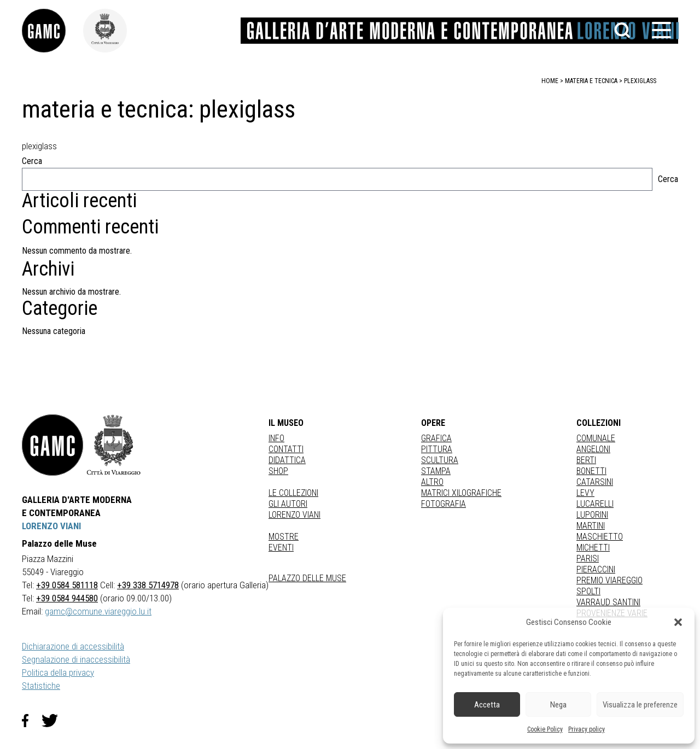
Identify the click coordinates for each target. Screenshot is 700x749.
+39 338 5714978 (148, 585)
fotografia (444, 504)
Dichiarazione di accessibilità (73, 646)
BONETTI (591, 471)
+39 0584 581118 (67, 585)
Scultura (440, 460)
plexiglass (640, 81)
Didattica (287, 460)
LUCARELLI (595, 504)
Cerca (32, 161)
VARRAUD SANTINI (608, 602)
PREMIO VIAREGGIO (609, 580)
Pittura (437, 449)
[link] (52, 31)
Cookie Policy (545, 729)
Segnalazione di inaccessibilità (76, 659)
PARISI (588, 558)
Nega (558, 705)
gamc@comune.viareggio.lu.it (98, 611)
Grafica (436, 438)
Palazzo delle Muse (307, 578)
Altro (432, 482)
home (550, 81)
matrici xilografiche (461, 493)
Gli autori (288, 504)
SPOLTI (588, 591)
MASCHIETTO (600, 537)
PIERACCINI (596, 569)
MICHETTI (593, 548)
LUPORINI (592, 515)
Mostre (284, 537)
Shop (278, 471)
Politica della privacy (58, 672)
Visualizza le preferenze (640, 705)
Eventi (281, 548)
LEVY (585, 493)
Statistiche (41, 686)
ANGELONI (593, 449)
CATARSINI (595, 482)
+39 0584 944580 (67, 598)
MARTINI (591, 526)
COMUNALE (596, 438)
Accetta (487, 705)
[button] (678, 622)
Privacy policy (587, 729)
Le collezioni (293, 493)
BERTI (586, 460)
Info (276, 438)
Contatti (286, 449)
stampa (436, 471)
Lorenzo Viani (294, 515)
